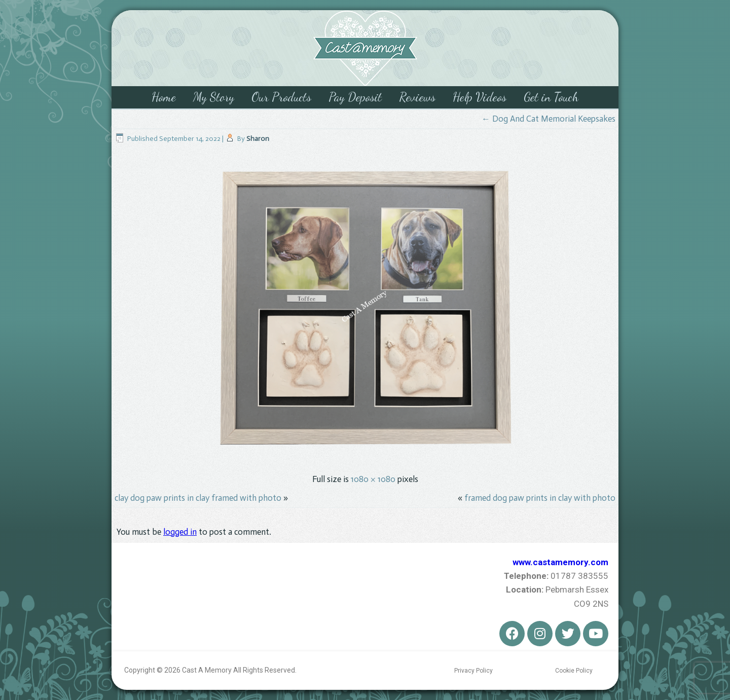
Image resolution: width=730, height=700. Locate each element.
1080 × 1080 (373, 479)
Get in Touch (551, 97)
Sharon (258, 139)
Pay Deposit (355, 97)
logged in (180, 532)
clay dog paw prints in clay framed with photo (198, 498)
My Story (214, 97)
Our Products (281, 97)
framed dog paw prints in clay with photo (540, 498)
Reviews (417, 97)
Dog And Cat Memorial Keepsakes (549, 119)
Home (164, 97)
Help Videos (480, 97)
